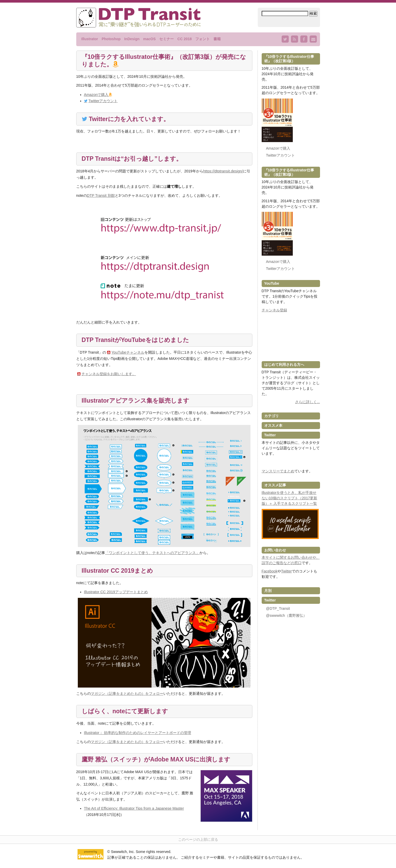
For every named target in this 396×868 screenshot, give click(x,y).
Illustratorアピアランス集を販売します (138, 401)
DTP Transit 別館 (101, 196)
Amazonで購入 (96, 95)
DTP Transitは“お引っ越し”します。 (134, 159)
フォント (203, 39)
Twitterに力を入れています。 (131, 119)
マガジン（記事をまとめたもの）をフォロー (127, 693)
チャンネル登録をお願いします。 (109, 374)
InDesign (132, 39)
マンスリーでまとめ (278, 471)
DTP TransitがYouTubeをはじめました (138, 340)
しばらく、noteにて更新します (127, 711)
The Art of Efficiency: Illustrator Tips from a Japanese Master (133, 808)
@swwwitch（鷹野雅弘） (286, 615)
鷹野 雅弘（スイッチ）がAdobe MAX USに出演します (159, 759)
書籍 (217, 39)
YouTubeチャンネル (128, 353)
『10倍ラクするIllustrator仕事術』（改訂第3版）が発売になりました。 (164, 61)
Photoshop (111, 39)
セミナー (166, 39)
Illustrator (90, 39)
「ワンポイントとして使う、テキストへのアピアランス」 (152, 553)
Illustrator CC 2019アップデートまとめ (116, 592)
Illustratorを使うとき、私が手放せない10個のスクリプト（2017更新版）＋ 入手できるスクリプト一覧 (290, 498)
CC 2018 (185, 39)
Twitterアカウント (103, 101)
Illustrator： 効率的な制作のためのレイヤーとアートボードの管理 (137, 732)
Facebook (270, 571)
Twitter (286, 571)
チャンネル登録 (274, 310)
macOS (149, 39)
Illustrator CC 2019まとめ (119, 571)
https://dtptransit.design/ (223, 172)
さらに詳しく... (308, 402)
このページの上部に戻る (198, 839)
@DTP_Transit (278, 608)
